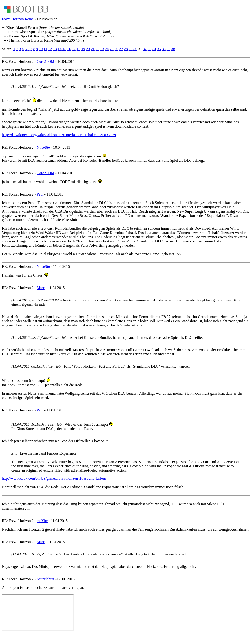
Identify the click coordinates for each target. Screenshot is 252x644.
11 (45, 49)
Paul (40, 194)
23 (102, 49)
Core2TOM (45, 61)
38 (173, 49)
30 (135, 49)
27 (121, 49)
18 (79, 49)
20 (88, 49)
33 (150, 49)
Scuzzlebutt (46, 579)
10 (41, 49)
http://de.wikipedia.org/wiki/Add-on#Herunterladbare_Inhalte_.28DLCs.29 (59, 135)
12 (50, 49)
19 (83, 49)
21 (93, 49)
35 (159, 49)
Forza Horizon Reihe (18, 19)
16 (69, 49)
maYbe (42, 521)
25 (112, 49)
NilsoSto (43, 147)
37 (168, 49)
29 (131, 49)
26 (116, 49)
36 (164, 49)
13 (55, 49)
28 (126, 49)
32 (145, 49)
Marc (41, 288)
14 (60, 49)
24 (107, 49)
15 (64, 49)
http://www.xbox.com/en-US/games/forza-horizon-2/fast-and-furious (54, 478)
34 (154, 49)
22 (97, 49)
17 (74, 49)
